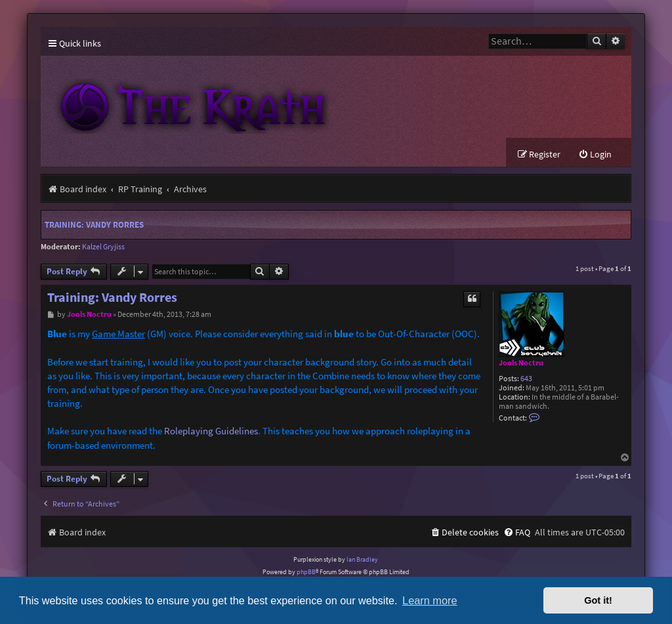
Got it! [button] (598, 600)
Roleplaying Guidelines (211, 431)
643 (526, 379)
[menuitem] (595, 155)
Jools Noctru (521, 363)
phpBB (306, 572)
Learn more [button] (430, 600)
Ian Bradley (362, 559)
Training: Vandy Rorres (94, 225)
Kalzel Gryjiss (103, 246)
